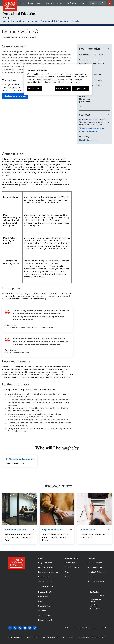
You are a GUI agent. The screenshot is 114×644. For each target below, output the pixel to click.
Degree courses (48, 563)
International (48, 577)
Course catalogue (32, 21)
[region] (58, 80)
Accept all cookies (81, 89)
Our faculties (73, 4)
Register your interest (15, 96)
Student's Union (46, 606)
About (85, 4)
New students (73, 563)
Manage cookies (99, 637)
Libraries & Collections (97, 572)
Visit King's (46, 610)
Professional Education (19, 14)
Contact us (76, 21)
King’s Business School (88, 140)
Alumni (73, 577)
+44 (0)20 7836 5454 (97, 596)
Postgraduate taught (48, 567)
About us (6, 21)
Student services (97, 563)
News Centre (46, 596)
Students (93, 3)
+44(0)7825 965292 (90, 131)
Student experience (48, 586)
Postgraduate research (48, 572)
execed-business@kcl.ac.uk (93, 128)
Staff (101, 3)
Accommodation (97, 567)
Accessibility (84, 637)
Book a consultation (87, 119)
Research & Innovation (55, 4)
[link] (20, 459)
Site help (71, 637)
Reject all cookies (63, 89)
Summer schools (48, 581)
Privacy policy (33, 637)
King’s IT (97, 577)
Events (46, 601)
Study (23, 4)
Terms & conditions (16, 637)
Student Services (36, 4)
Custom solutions (18, 21)
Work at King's (46, 615)
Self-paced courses (63, 21)
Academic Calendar (97, 581)
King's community (46, 620)
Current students (73, 567)
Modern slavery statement (53, 637)
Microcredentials (47, 21)
